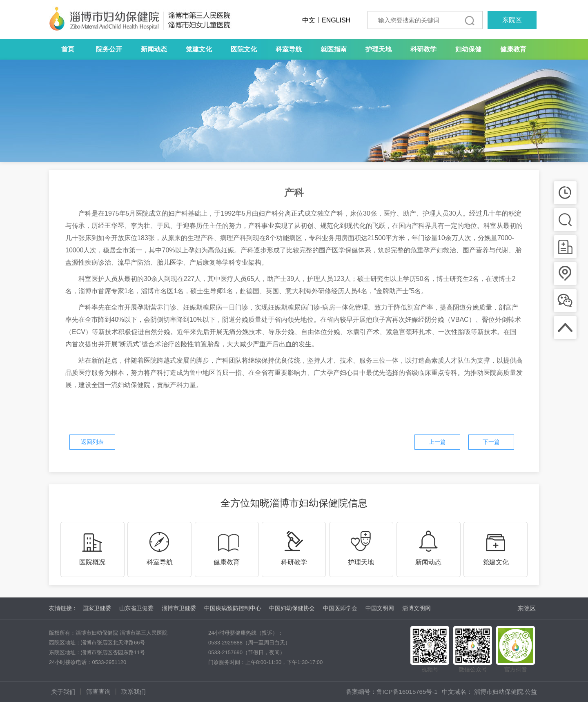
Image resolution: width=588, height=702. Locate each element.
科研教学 (423, 49)
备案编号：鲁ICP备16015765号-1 (392, 692)
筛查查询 (98, 692)
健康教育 (513, 49)
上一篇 (437, 442)
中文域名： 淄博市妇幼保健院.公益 (489, 692)
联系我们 (134, 692)
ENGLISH (336, 20)
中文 (309, 20)
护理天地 (379, 49)
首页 (68, 49)
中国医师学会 (340, 608)
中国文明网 (380, 608)
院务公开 (109, 49)
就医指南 (334, 49)
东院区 (512, 20)
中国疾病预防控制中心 (233, 608)
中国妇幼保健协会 (292, 608)
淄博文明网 (416, 608)
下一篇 (491, 442)
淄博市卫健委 (179, 608)
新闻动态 (154, 49)
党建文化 (199, 49)
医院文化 (244, 49)
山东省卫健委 (136, 608)
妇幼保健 (468, 49)
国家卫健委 (97, 608)
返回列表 (92, 442)
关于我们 (63, 692)
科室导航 (289, 49)
